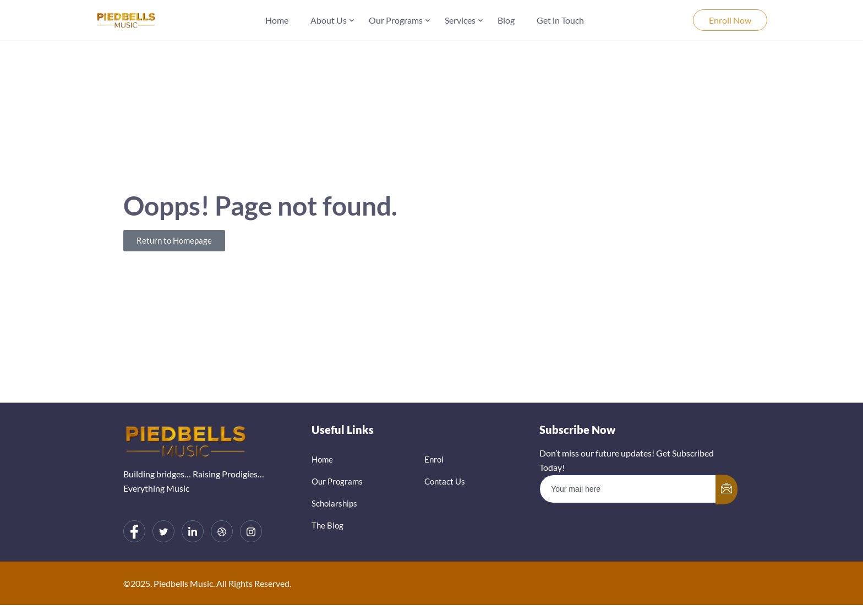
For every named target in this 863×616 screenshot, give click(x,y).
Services (460, 20)
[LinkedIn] (193, 531)
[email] (628, 489)
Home (277, 20)
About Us (329, 20)
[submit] (727, 490)
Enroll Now (730, 20)
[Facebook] (134, 531)
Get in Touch (560, 20)
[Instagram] (251, 531)
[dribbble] (222, 531)
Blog (506, 20)
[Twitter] (163, 531)
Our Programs (396, 20)
